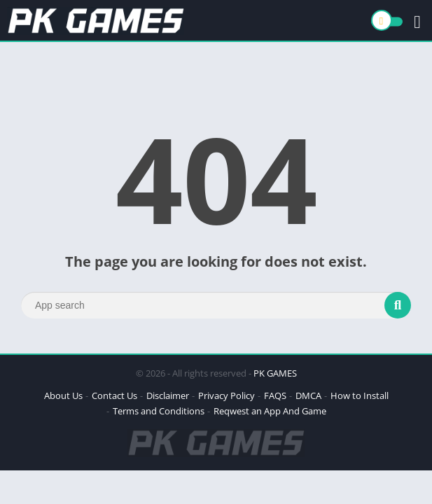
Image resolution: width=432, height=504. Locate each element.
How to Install (360, 395)
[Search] (216, 305)
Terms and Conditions (159, 411)
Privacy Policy (227, 395)
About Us (63, 395)
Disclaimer (168, 395)
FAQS (275, 395)
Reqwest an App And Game (270, 411)
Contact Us (114, 395)
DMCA (308, 395)
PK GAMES (275, 373)
